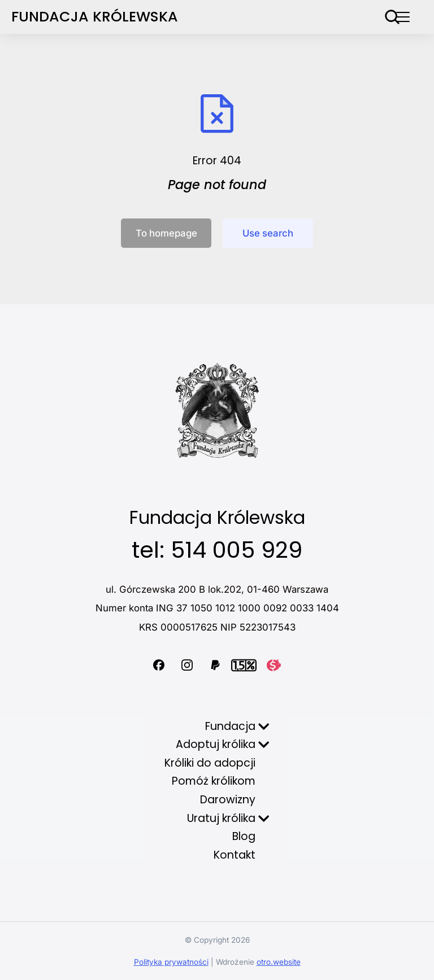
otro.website (279, 962)
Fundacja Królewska (95, 17)
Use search (268, 233)
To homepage (166, 233)
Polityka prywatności (171, 962)
